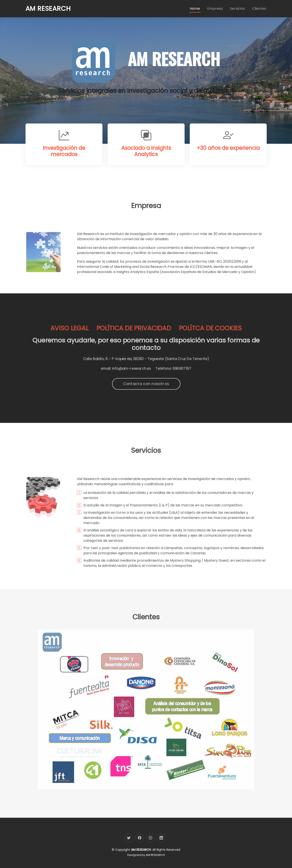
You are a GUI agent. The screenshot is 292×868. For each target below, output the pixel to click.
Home (195, 9)
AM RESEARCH (155, 855)
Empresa (215, 9)
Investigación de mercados (64, 153)
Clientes (259, 9)
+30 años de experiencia (228, 162)
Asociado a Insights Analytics (146, 155)
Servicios (237, 9)
